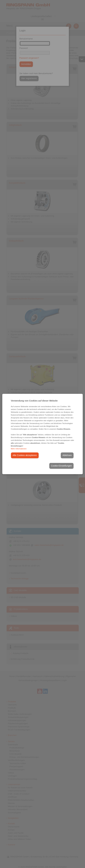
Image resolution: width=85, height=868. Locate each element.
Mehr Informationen (19, 449)
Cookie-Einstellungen (61, 466)
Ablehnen (67, 455)
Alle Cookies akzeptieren (25, 455)
